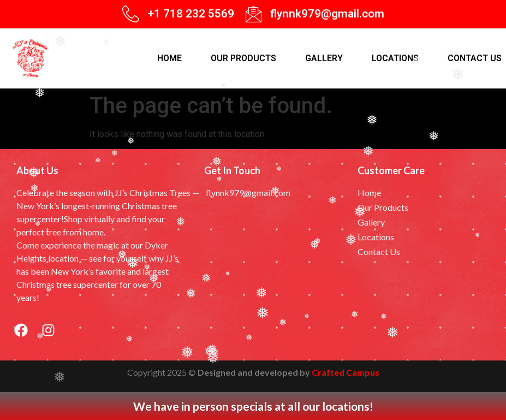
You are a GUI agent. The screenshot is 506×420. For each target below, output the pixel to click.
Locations (395, 58)
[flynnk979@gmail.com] (254, 14)
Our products (243, 58)
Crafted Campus (346, 372)
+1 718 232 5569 (191, 14)
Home (169, 58)
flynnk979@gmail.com (327, 14)
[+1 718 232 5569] (131, 14)
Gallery (324, 58)
